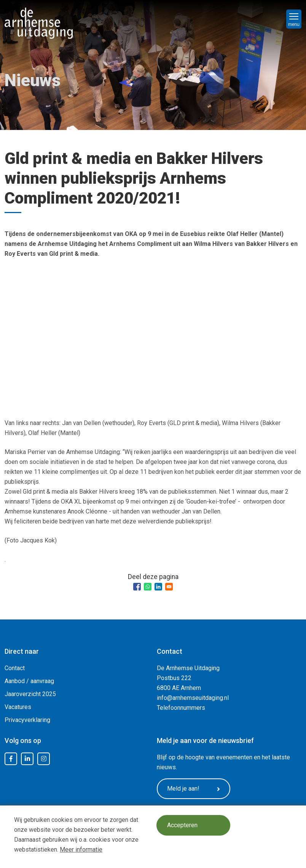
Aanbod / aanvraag (29, 681)
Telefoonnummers (181, 708)
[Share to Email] (169, 587)
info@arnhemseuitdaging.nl (193, 698)
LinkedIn (27, 759)
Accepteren (183, 825)
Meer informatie (81, 850)
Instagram (44, 759)
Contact (15, 668)
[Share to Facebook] (137, 587)
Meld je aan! (195, 789)
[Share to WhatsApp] (148, 587)
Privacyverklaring (27, 720)
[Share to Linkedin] (158, 587)
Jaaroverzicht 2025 (30, 694)
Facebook (11, 759)
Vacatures (18, 707)
